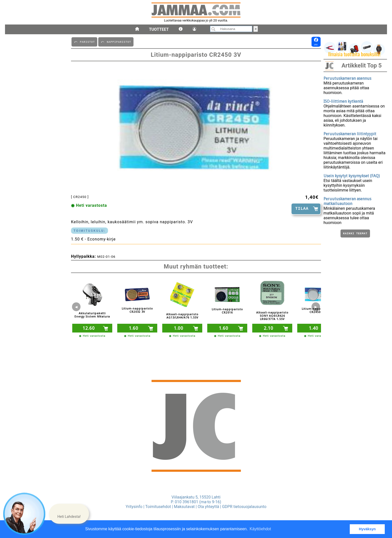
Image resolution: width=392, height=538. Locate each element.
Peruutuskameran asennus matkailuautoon (347, 201)
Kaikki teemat (355, 234)
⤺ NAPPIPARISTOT (116, 42)
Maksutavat (184, 507)
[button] (69, 514)
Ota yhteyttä (208, 507)
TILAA (302, 209)
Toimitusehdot (158, 507)
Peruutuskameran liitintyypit (350, 134)
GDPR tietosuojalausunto (244, 507)
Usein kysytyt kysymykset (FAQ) (352, 176)
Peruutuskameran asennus (347, 78)
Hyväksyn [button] (367, 529)
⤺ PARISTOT (84, 42)
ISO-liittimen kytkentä (343, 101)
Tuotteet (159, 29)
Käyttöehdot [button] (260, 529)
